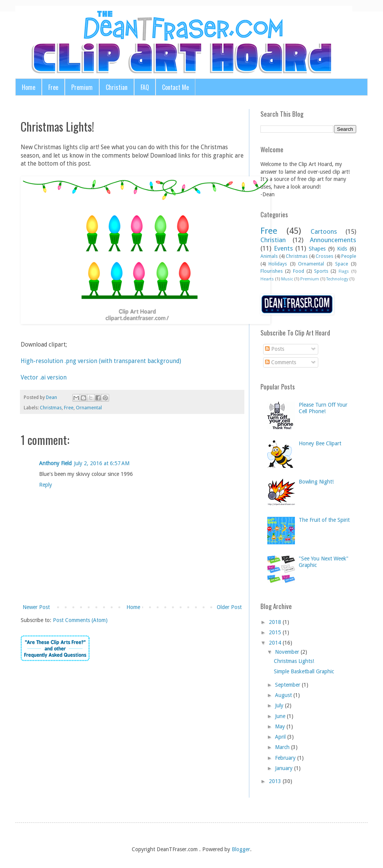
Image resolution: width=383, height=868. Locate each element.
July (279, 705)
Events (283, 248)
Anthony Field (55, 463)
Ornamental (89, 408)
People (349, 256)
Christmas (51, 408)
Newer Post (36, 607)
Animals (269, 256)
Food (299, 271)
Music (287, 279)
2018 (275, 622)
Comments (281, 362)
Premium (82, 87)
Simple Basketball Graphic (304, 671)
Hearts (267, 279)
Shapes (317, 249)
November (287, 652)
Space (342, 264)
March (282, 747)
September (288, 685)
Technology (337, 279)
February (285, 758)
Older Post (229, 607)
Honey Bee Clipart (320, 443)
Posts (275, 349)
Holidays (278, 264)
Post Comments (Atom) (80, 620)
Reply (46, 485)
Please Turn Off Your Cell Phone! (323, 408)
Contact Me (175, 87)
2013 (275, 781)
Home (29, 87)
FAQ (145, 87)
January (284, 768)
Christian (117, 87)
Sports (321, 271)
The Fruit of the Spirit (324, 520)
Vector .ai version (44, 378)
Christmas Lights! (294, 661)
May (280, 726)
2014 (275, 643)
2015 (275, 632)
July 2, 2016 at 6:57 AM (102, 463)
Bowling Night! (316, 482)
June (280, 716)
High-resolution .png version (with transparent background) (101, 361)
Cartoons (324, 231)
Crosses (324, 256)
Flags (344, 271)
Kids (342, 249)
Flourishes (272, 271)
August (283, 695)
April (280, 737)
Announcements (333, 240)
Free (53, 87)
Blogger (241, 849)
